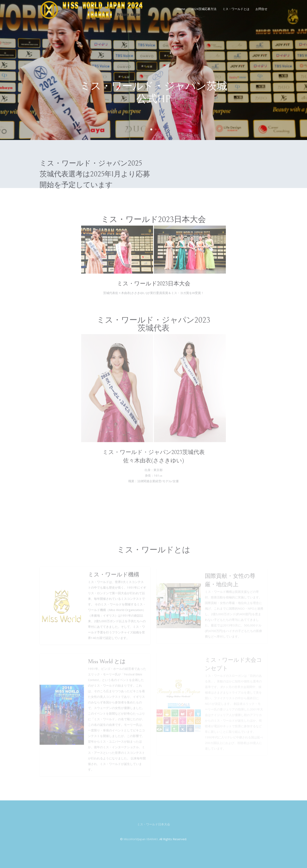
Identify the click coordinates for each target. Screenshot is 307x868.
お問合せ (261, 9)
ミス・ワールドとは (236, 9)
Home (181, 9)
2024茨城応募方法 (204, 9)
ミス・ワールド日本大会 (154, 824)
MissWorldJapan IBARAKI (141, 839)
